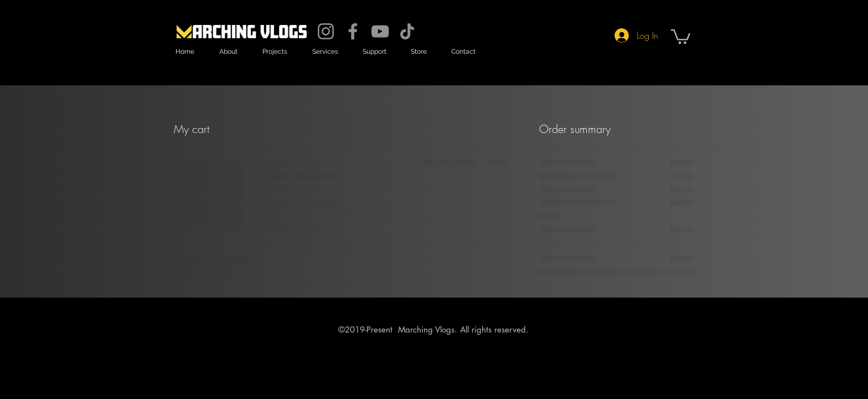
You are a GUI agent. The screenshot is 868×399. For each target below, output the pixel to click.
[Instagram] (326, 31)
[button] (228, 52)
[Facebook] (353, 31)
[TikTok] (407, 31)
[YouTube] (380, 31)
